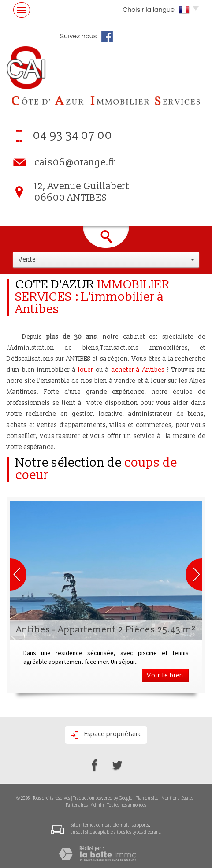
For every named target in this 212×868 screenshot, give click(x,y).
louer (86, 370)
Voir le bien (165, 675)
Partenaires (77, 805)
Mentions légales (177, 798)
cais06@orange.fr (75, 163)
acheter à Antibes (138, 370)
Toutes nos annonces (127, 805)
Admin (97, 805)
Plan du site (147, 798)
